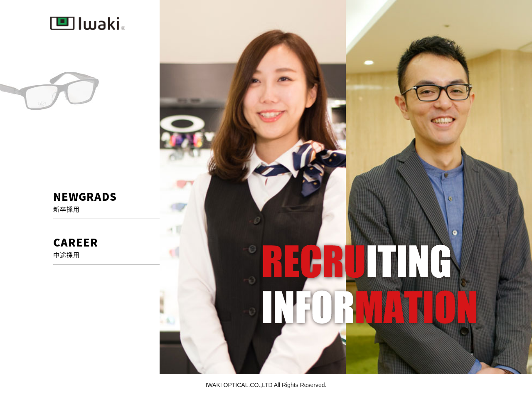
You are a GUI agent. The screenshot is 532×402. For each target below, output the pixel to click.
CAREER (76, 247)
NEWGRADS (85, 201)
